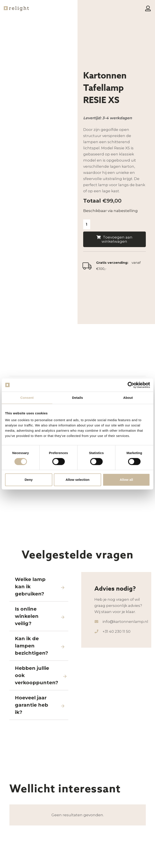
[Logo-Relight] (18, 9)
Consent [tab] (27, 398)
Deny (29, 480)
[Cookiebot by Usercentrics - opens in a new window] (131, 385)
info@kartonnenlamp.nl (125, 699)
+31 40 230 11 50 (116, 709)
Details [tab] (77, 398)
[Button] (148, 9)
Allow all (126, 480)
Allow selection (77, 480)
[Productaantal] (87, 225)
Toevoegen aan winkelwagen (117, 240)
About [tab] (128, 398)
